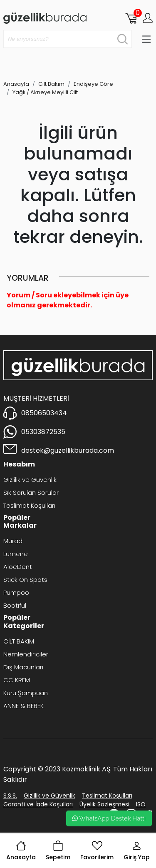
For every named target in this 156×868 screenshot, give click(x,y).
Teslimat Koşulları (29, 505)
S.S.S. (10, 796)
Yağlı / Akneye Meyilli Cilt (45, 92)
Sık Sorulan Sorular (31, 493)
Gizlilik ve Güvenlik (30, 480)
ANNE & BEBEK (24, 706)
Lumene (16, 554)
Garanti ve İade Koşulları (38, 804)
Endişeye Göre (93, 84)
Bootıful (15, 605)
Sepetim (58, 851)
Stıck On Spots (25, 580)
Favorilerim (97, 851)
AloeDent (18, 567)
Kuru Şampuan (26, 693)
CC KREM (17, 680)
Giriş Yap (137, 851)
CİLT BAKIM (19, 641)
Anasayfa (21, 851)
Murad (13, 541)
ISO (141, 804)
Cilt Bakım (51, 84)
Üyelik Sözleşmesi (104, 804)
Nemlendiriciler (26, 654)
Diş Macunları (23, 667)
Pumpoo (16, 592)
